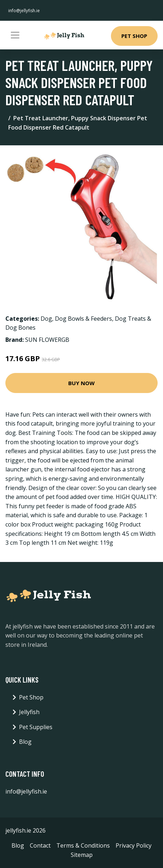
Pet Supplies (36, 727)
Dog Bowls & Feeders (83, 319)
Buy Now (81, 383)
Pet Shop (134, 36)
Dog (46, 319)
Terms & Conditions (83, 845)
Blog (25, 742)
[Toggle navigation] (15, 35)
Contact (40, 845)
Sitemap (82, 855)
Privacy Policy (134, 845)
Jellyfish (29, 712)
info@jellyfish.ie (24, 11)
